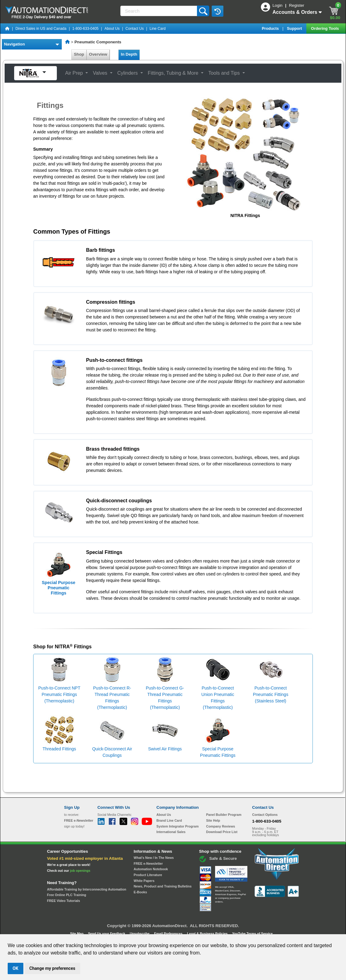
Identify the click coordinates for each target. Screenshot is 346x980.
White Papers (144, 881)
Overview (98, 54)
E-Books (140, 892)
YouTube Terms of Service (252, 934)
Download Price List (222, 832)
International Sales (171, 832)
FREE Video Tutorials (63, 901)
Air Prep (75, 73)
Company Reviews (221, 826)
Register (297, 5)
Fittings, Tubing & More (174, 73)
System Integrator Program (177, 826)
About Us (112, 29)
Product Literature (148, 875)
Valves (101, 73)
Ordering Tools (325, 28)
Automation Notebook (151, 869)
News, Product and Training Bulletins (163, 886)
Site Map (77, 934)
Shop (79, 54)
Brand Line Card (169, 820)
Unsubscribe (140, 934)
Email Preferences (169, 934)
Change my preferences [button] (52, 968)
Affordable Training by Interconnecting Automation (87, 889)
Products (271, 28)
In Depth (129, 54)
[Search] (159, 11)
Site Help (213, 820)
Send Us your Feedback (107, 934)
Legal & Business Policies (208, 934)
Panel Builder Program (224, 815)
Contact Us (134, 29)
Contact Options (265, 815)
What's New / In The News (154, 858)
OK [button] (16, 968)
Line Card (158, 29)
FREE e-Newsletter (148, 863)
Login (278, 5)
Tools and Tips (225, 73)
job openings (80, 871)
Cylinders (128, 73)
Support (295, 28)
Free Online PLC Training (67, 895)
